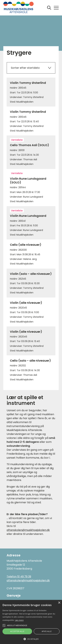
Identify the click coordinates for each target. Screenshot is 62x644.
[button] (31, 639)
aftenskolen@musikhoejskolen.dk (28, 530)
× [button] (59, 603)
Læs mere (19, 620)
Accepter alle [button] (17, 631)
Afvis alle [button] (47, 631)
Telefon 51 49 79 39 (19, 577)
